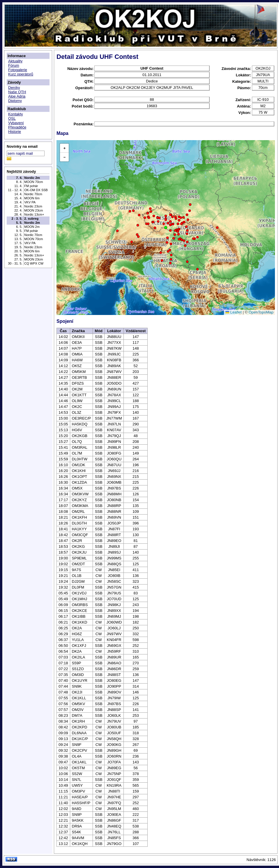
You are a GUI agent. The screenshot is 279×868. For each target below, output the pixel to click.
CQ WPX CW (34, 263)
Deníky (14, 88)
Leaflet (234, 312)
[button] (166, 228)
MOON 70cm (33, 182)
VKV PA (30, 202)
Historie (15, 132)
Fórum (14, 65)
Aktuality (15, 61)
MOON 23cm (33, 210)
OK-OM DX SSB (36, 190)
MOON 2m (32, 227)
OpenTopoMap (261, 312)
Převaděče (17, 127)
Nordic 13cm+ (34, 214)
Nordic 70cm (33, 194)
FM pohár (31, 186)
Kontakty (16, 114)
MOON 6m (32, 198)
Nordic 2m (32, 178)
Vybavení (16, 123)
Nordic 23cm (33, 206)
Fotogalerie (18, 70)
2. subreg (31, 219)
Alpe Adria (17, 96)
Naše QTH (17, 92)
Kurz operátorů (21, 74)
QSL (12, 118)
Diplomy (15, 101)
